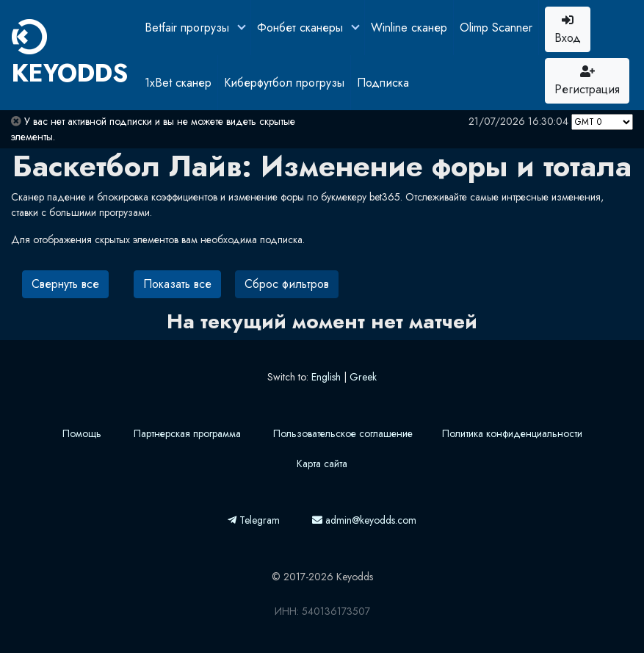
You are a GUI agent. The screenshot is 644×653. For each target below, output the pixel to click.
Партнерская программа (187, 433)
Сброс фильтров (287, 284)
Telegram (254, 520)
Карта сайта (322, 463)
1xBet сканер (178, 83)
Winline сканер (409, 28)
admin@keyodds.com (364, 520)
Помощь (82, 433)
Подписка (383, 83)
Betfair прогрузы (189, 28)
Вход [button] (568, 30)
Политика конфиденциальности (512, 433)
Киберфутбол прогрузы (284, 83)
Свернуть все (65, 284)
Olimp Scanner (496, 28)
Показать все (177, 284)
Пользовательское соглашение (343, 433)
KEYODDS (70, 55)
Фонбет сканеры (302, 28)
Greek (363, 377)
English (326, 377)
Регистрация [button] (587, 82)
